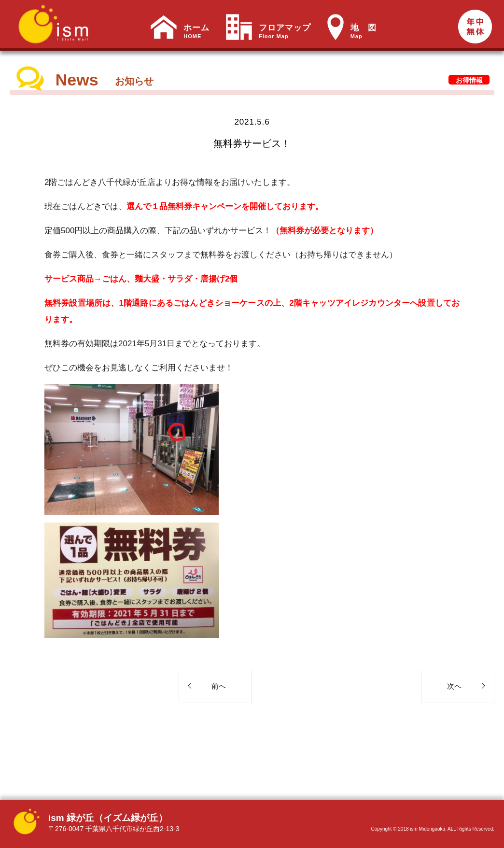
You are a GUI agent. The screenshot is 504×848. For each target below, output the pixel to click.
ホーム (196, 31)
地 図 (364, 31)
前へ (219, 686)
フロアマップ (285, 31)
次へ (454, 686)
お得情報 (469, 80)
